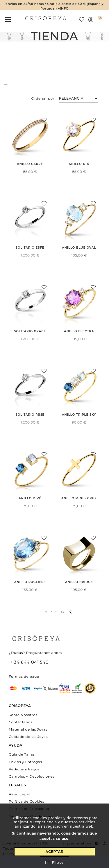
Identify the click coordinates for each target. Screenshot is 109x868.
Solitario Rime (30, 415)
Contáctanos (20, 722)
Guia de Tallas (22, 754)
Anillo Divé (30, 498)
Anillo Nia (79, 164)
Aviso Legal (19, 794)
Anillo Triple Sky (79, 415)
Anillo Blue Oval (79, 248)
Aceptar (55, 852)
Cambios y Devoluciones (32, 776)
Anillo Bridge (79, 582)
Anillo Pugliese (30, 582)
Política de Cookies (26, 801)
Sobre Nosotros (23, 714)
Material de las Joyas (28, 729)
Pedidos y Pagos (24, 769)
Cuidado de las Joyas (28, 737)
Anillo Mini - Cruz (79, 498)
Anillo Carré (30, 164)
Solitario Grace (30, 331)
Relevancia (71, 98)
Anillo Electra (79, 331)
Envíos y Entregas (25, 762)
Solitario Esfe (30, 248)
